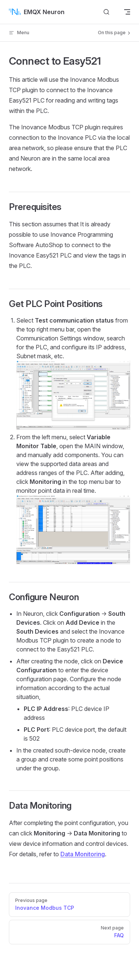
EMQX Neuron (37, 12)
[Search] (106, 12)
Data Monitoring (83, 854)
